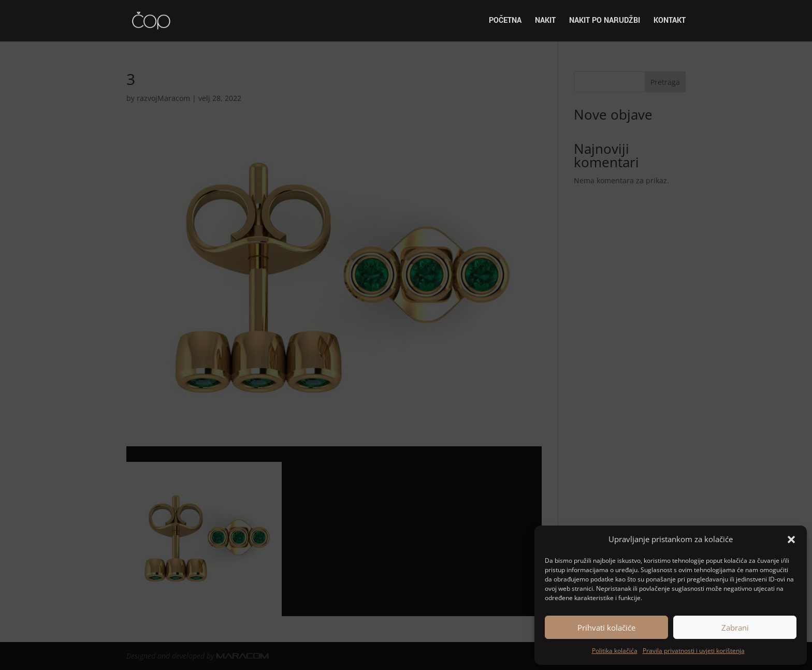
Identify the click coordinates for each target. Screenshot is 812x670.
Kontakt (670, 21)
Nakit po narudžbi (605, 21)
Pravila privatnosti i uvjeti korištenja (694, 651)
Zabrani (735, 628)
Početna (505, 21)
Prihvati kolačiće (606, 628)
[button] (791, 540)
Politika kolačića (615, 651)
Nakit (545, 21)
